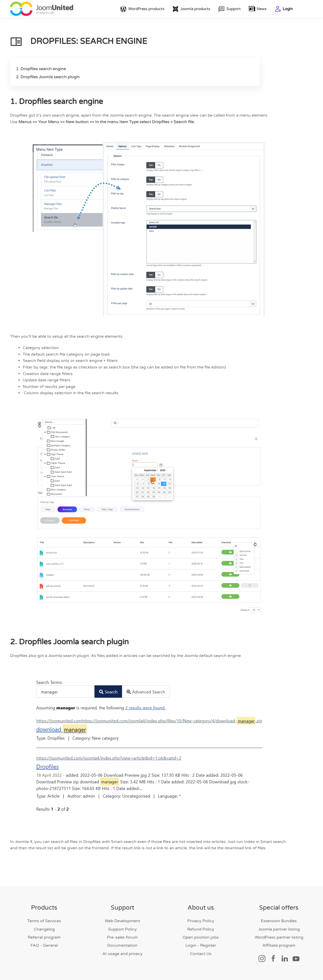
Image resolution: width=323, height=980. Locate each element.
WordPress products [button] (142, 9)
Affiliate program (279, 946)
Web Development (122, 921)
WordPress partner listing (279, 937)
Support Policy (123, 929)
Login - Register (201, 946)
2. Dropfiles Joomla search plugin (48, 77)
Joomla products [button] (191, 9)
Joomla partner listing (279, 929)
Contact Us (201, 954)
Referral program (44, 937)
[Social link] (262, 958)
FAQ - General (44, 946)
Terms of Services (44, 921)
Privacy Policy (201, 921)
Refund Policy (201, 929)
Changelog (44, 929)
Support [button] (230, 9)
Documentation (122, 946)
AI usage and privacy (123, 954)
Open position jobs (201, 937)
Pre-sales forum (122, 937)
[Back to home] (42, 9)
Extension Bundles (279, 921)
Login (284, 9)
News (258, 9)
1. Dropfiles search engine (41, 69)
